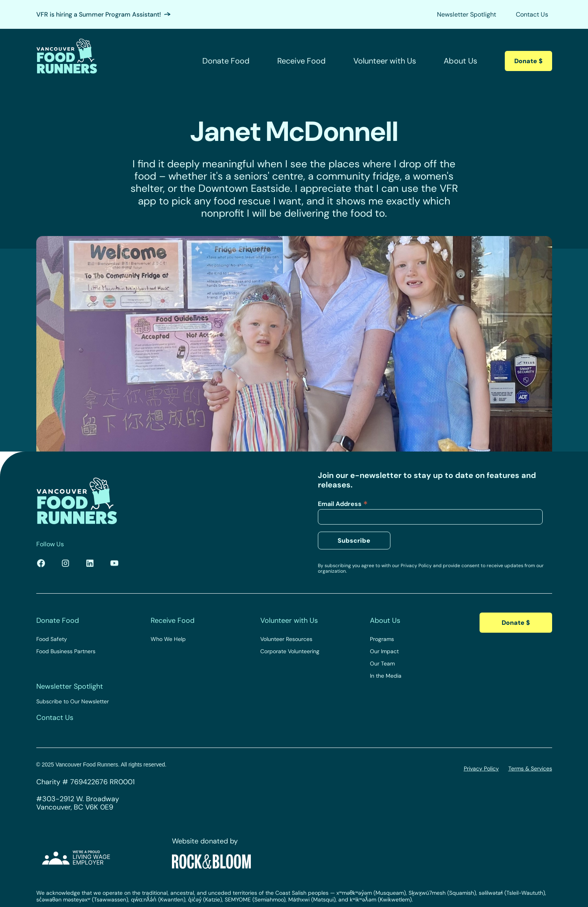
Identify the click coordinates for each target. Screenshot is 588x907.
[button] (230, 61)
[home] (67, 61)
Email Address (343, 503)
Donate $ (528, 61)
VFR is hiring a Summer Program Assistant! (99, 14)
